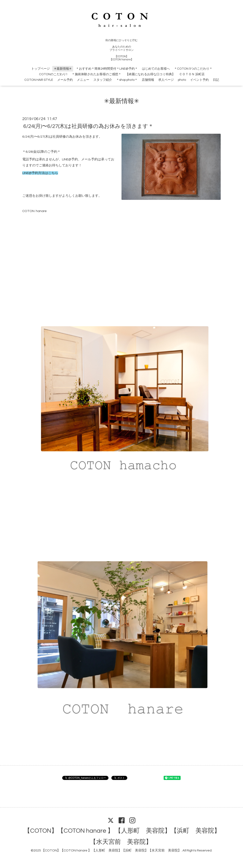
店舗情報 (148, 80)
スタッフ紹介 (103, 80)
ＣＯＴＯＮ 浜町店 (192, 74)
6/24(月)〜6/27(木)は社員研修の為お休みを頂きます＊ (88, 126)
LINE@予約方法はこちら (40, 173)
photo (182, 80)
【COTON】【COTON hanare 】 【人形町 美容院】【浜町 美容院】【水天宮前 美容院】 (111, 850)
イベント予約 (199, 80)
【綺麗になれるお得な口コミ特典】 (150, 74)
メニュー (83, 80)
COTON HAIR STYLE (39, 80)
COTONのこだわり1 (53, 74)
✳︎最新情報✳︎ (63, 69)
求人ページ (166, 80)
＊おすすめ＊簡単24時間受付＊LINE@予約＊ (107, 69)
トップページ (40, 69)
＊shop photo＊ (127, 80)
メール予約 (65, 80)
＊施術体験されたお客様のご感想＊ (96, 74)
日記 (216, 80)
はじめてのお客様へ (156, 69)
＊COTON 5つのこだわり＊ (193, 69)
